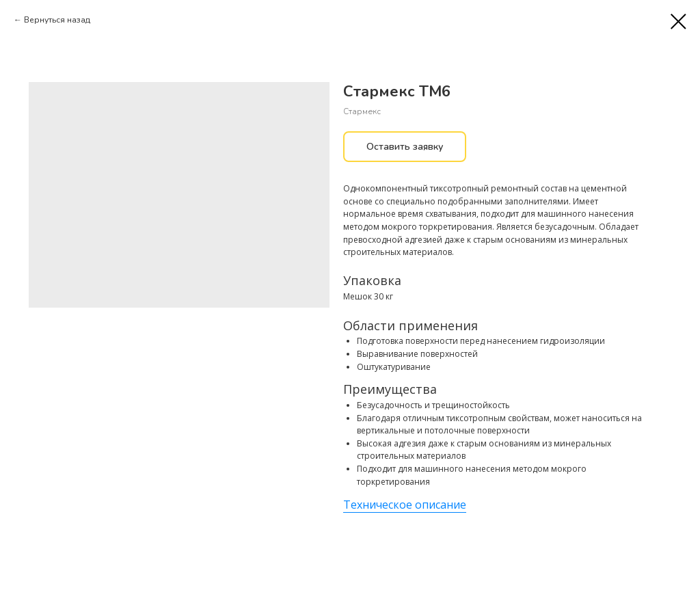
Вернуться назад (57, 20)
